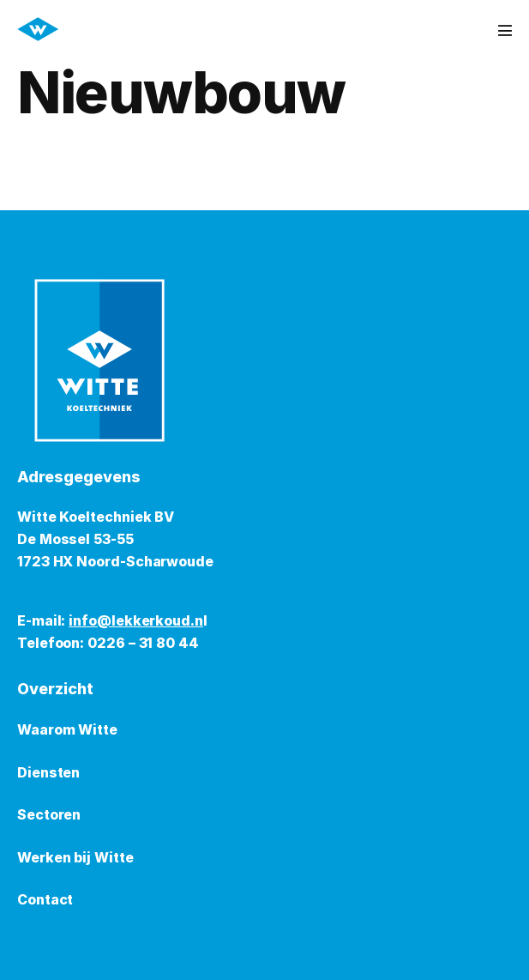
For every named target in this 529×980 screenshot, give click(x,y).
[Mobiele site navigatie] (505, 30)
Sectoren (49, 814)
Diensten (48, 772)
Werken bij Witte (75, 857)
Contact (45, 899)
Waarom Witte (67, 729)
